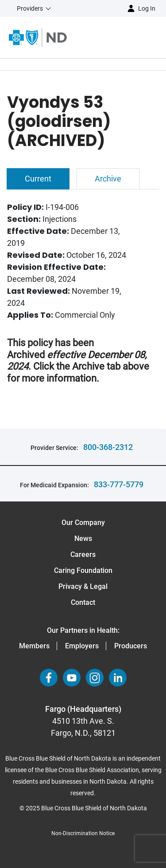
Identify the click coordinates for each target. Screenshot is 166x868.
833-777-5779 (119, 484)
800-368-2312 (108, 447)
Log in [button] (147, 8)
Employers (82, 646)
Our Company (83, 523)
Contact (83, 602)
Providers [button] (30, 8)
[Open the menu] (116, 37)
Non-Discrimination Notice (83, 833)
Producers (131, 646)
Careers (83, 554)
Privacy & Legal (83, 586)
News (83, 539)
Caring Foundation (83, 570)
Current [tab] (38, 179)
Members (34, 646)
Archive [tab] (108, 179)
